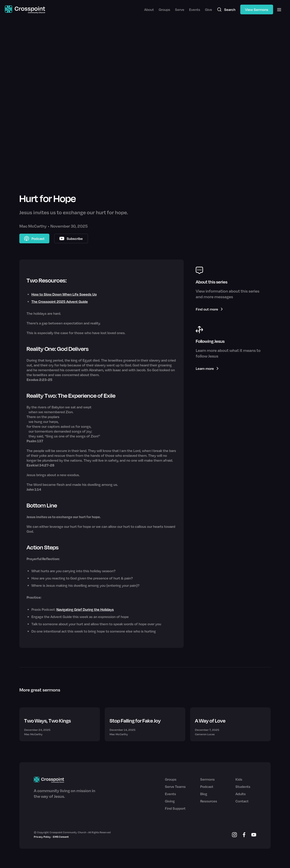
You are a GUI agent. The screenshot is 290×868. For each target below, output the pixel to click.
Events (195, 9)
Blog (204, 794)
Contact (242, 801)
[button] (279, 9)
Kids (239, 779)
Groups (164, 9)
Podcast (207, 786)
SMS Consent (61, 837)
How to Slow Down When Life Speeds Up (64, 294)
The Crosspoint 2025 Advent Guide (60, 301)
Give (209, 9)
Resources (209, 801)
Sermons (207, 779)
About (149, 9)
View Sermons (257, 9)
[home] (25, 10)
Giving (170, 801)
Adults (241, 794)
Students (243, 786)
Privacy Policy (42, 837)
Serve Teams (175, 786)
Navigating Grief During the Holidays (85, 609)
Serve (180, 9)
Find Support (175, 808)
